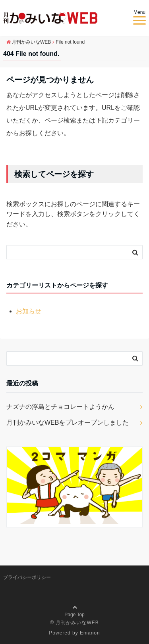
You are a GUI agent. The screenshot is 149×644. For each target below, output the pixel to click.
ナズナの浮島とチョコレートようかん (60, 407)
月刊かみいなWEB (77, 623)
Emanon (90, 633)
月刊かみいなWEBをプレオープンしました (68, 423)
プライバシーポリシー (27, 577)
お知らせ (29, 311)
